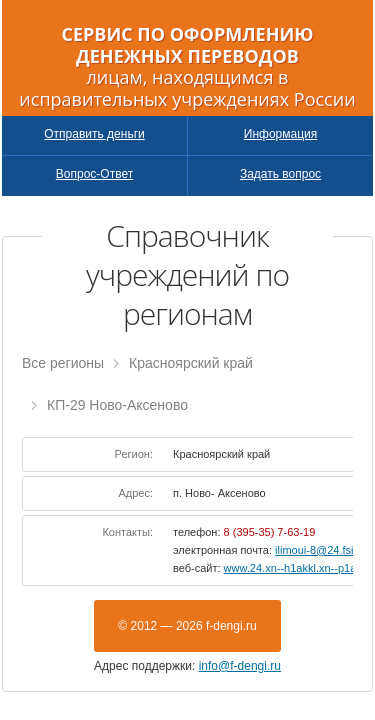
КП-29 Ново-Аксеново (117, 405)
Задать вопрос (280, 174)
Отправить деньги (94, 134)
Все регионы (63, 363)
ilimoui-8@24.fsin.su (324, 550)
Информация (280, 134)
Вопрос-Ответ (94, 174)
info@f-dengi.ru (240, 666)
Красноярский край (191, 363)
